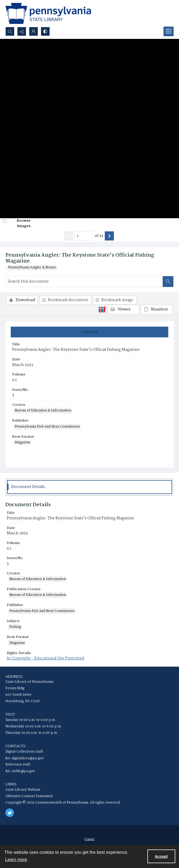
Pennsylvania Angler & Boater (32, 268)
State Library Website (23, 790)
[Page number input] (84, 236)
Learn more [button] (16, 860)
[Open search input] (10, 31)
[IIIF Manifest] (157, 309)
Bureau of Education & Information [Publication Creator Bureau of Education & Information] (38, 595)
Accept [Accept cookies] (161, 856)
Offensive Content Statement (29, 796)
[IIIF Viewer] (124, 309)
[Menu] (169, 31)
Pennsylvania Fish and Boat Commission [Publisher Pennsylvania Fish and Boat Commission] (47, 427)
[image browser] (20, 223)
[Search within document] (168, 282)
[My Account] (33, 31)
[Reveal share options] (22, 31)
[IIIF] (102, 309)
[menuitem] (89, 839)
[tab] (89, 332)
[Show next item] (109, 236)
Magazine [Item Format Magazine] (23, 443)
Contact (89, 839)
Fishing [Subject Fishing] (15, 627)
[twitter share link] (10, 813)
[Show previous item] (69, 236)
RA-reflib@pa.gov (20, 771)
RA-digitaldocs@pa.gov (25, 758)
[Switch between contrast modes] (45, 31)
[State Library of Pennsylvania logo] (48, 13)
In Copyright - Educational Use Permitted (45, 658)
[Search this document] (84, 282)
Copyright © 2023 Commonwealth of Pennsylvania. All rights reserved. (63, 803)
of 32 (99, 236)
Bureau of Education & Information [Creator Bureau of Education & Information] (43, 411)
